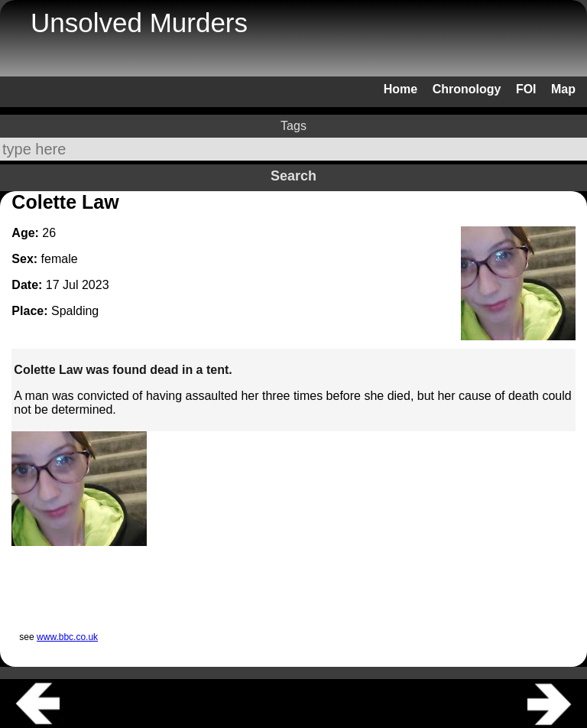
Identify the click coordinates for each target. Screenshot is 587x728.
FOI (526, 89)
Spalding (75, 311)
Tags (293, 126)
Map (563, 89)
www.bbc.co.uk (67, 637)
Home (401, 89)
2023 (96, 285)
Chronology (467, 89)
